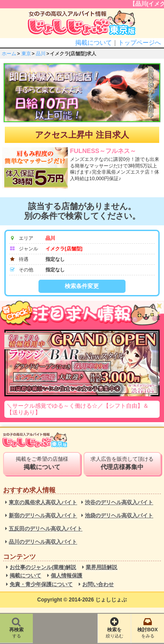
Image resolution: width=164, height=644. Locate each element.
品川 (41, 53)
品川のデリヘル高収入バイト (43, 542)
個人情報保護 (66, 576)
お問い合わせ (98, 585)
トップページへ (140, 43)
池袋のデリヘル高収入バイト (119, 516)
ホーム (9, 53)
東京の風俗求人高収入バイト (43, 503)
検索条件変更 (82, 286)
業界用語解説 (101, 568)
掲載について (94, 43)
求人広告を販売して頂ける (122, 463)
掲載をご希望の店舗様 (42, 463)
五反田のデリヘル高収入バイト (45, 529)
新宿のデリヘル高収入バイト (43, 516)
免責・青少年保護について (41, 585)
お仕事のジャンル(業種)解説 (43, 568)
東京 (26, 53)
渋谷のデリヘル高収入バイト (119, 503)
